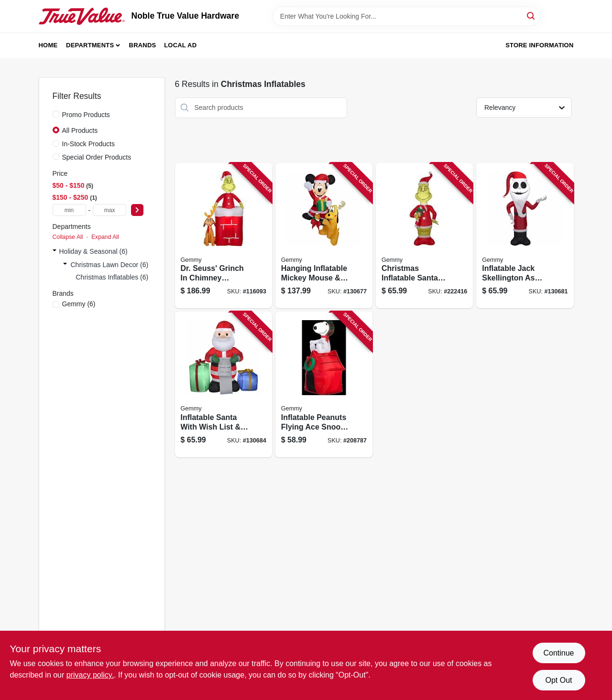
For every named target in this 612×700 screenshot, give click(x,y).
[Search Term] (406, 16)
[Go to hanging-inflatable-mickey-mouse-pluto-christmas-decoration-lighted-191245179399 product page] (324, 236)
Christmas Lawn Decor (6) (110, 265)
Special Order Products (97, 157)
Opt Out (558, 680)
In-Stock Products (89, 144)
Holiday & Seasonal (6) (93, 251)
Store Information (539, 45)
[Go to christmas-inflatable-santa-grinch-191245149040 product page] (424, 236)
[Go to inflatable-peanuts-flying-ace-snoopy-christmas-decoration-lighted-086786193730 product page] (324, 384)
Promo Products (86, 115)
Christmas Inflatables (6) (112, 277)
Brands (143, 45)
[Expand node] (55, 251)
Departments (90, 45)
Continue (558, 653)
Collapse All (68, 237)
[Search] (531, 16)
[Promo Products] (56, 114)
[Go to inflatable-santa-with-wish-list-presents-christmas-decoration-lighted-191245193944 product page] (224, 384)
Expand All (105, 237)
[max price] (109, 210)
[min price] (69, 210)
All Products (80, 130)
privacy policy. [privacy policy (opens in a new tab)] (90, 675)
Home (48, 45)
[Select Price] (137, 210)
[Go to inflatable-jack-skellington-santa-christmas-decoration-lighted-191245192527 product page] (525, 236)
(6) (79, 304)
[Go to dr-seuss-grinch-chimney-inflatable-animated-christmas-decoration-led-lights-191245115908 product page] (224, 236)
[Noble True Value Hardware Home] (82, 16)
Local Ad (180, 45)
